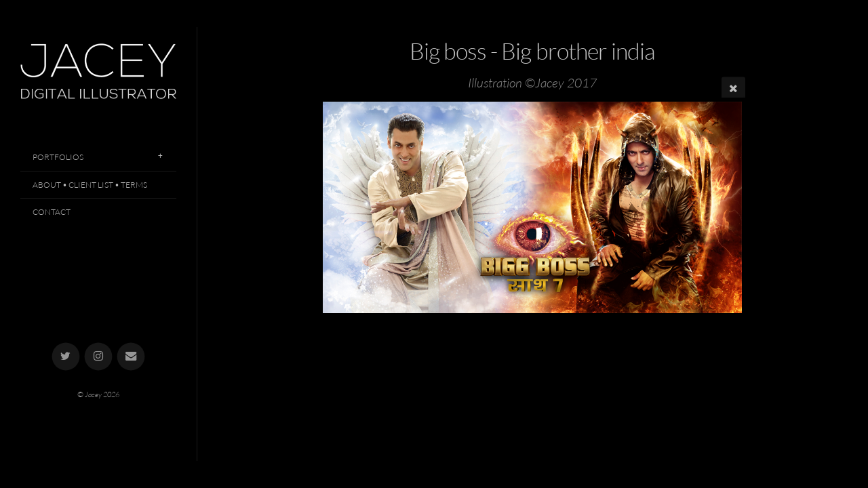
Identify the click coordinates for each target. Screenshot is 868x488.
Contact (52, 212)
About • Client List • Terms (90, 185)
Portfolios (58, 157)
